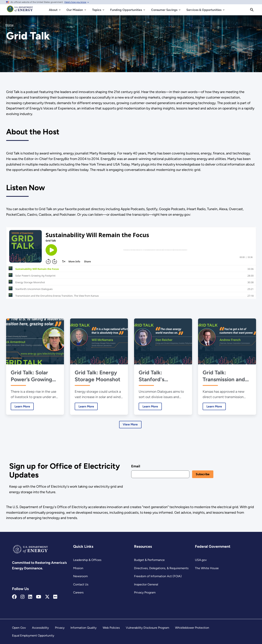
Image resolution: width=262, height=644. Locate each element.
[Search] (252, 10)
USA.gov (201, 560)
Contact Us (81, 584)
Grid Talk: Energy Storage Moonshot (97, 376)
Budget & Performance (149, 560)
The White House (207, 568)
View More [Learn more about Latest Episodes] (130, 424)
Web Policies (111, 628)
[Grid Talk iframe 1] (131, 263)
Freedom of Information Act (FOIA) (158, 576)
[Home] (20, 11)
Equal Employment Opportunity (33, 635)
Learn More (20, 406)
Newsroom (80, 576)
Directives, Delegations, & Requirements (161, 568)
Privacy (60, 628)
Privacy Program (145, 592)
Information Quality (84, 628)
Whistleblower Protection (192, 628)
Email (135, 466)
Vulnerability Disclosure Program (147, 628)
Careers (78, 592)
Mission (78, 568)
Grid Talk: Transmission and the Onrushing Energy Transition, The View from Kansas (225, 376)
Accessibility (40, 628)
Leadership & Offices (87, 560)
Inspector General (146, 584)
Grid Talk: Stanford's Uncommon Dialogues (153, 376)
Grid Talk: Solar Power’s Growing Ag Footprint (31, 376)
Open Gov (19, 628)
